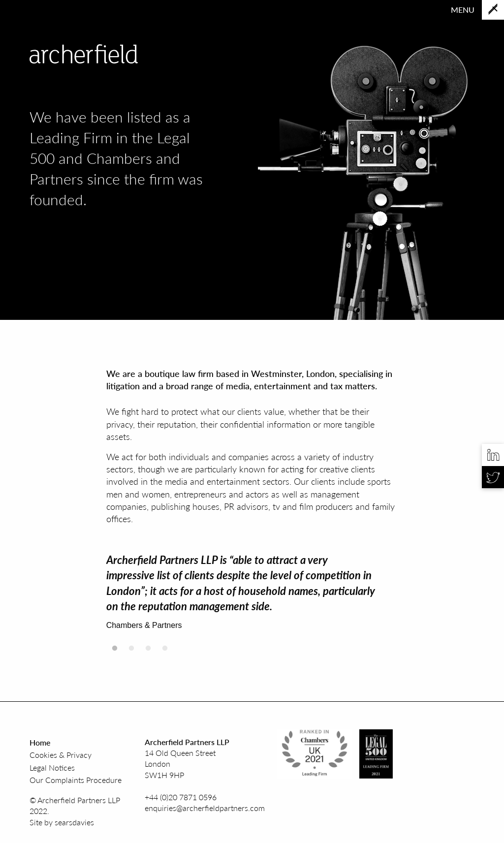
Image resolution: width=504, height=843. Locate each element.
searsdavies (74, 822)
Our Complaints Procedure (76, 780)
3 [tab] (148, 651)
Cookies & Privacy (61, 755)
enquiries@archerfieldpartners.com (205, 808)
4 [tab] (165, 651)
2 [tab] (131, 651)
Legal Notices (52, 767)
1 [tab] (115, 651)
